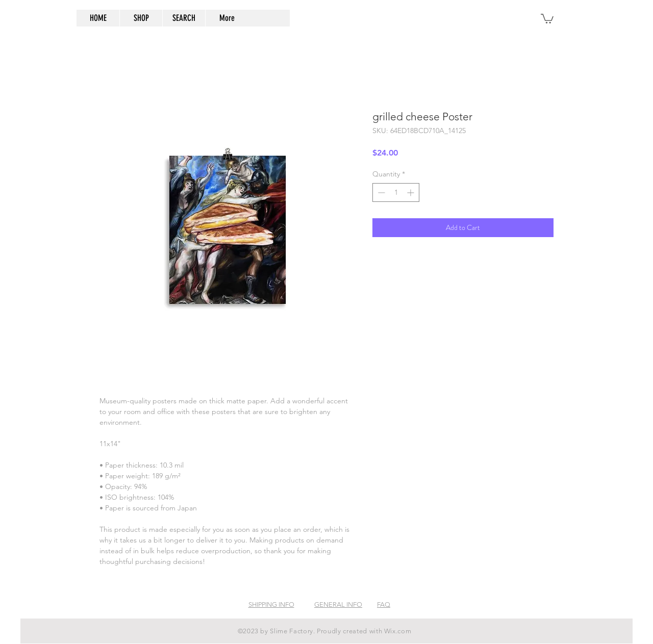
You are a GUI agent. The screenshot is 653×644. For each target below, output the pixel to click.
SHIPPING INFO (271, 604)
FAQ (384, 604)
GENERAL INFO (338, 604)
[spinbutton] (396, 192)
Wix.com (398, 631)
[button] (547, 18)
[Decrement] (380, 192)
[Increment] (411, 192)
